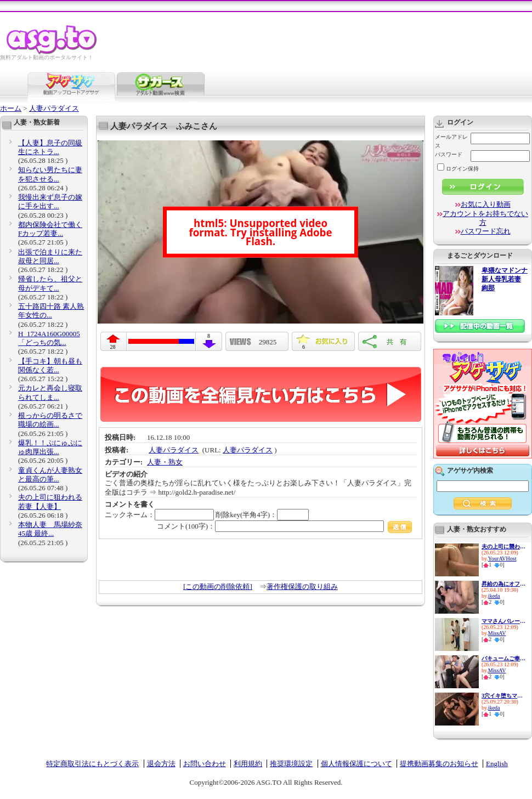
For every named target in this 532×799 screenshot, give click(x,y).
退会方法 (161, 764)
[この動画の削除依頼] (218, 586)
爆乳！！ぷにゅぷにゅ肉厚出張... (50, 447)
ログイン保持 (458, 169)
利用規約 (248, 764)
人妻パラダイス (54, 108)
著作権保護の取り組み (302, 586)
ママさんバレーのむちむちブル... (503, 621)
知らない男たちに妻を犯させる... (50, 174)
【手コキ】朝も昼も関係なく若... (50, 365)
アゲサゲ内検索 (470, 471)
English (497, 764)
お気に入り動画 (486, 204)
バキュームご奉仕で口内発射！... (503, 658)
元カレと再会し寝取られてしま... (50, 392)
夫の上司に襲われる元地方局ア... (503, 546)
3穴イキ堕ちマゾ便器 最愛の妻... (503, 696)
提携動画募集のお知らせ (439, 764)
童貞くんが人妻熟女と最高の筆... (50, 475)
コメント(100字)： (284, 526)
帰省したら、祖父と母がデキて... (50, 283)
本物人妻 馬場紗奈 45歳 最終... (50, 529)
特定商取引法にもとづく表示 (92, 764)
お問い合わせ (205, 764)
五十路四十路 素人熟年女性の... (51, 311)
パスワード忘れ (486, 231)
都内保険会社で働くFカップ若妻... (50, 229)
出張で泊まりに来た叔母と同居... (50, 256)
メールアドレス (451, 141)
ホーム (11, 108)
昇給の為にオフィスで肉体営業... (503, 584)
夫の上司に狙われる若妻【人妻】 (50, 501)
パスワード (449, 154)
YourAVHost (502, 559)
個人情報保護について (356, 764)
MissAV (497, 633)
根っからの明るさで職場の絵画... (50, 420)
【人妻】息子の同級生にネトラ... (50, 147)
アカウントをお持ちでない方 (485, 218)
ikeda (494, 596)
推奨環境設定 (291, 764)
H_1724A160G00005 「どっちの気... (49, 338)
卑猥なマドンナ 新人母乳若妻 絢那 (505, 279)
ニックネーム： (159, 515)
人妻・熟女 (165, 462)
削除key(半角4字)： (262, 515)
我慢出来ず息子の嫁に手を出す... (50, 202)
